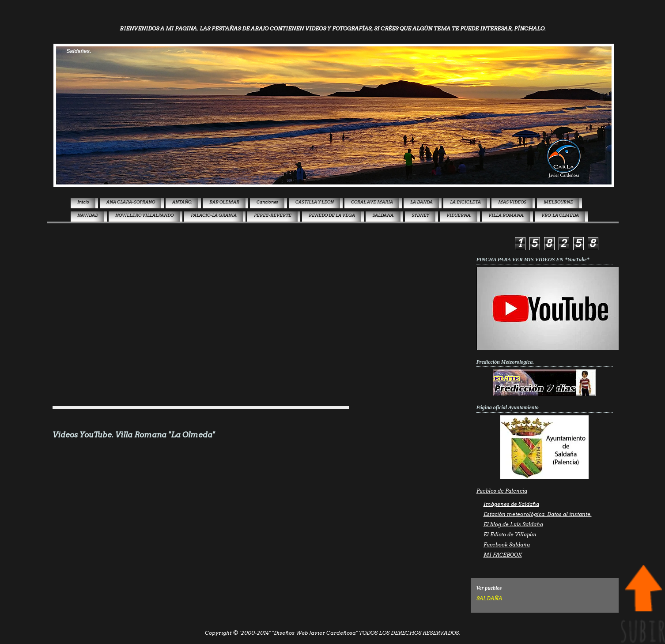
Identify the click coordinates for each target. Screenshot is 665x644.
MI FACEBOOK (503, 555)
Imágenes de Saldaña (511, 504)
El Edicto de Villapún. (511, 535)
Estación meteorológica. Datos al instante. (538, 514)
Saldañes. (79, 51)
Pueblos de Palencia (502, 491)
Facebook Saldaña (507, 545)
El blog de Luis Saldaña (513, 524)
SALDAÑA (489, 599)
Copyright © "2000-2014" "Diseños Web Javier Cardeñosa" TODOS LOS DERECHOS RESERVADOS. (332, 633)
